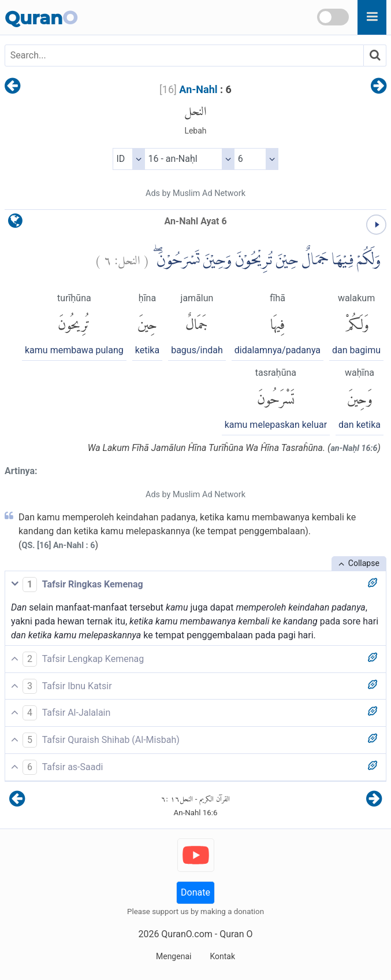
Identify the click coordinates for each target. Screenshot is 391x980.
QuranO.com (187, 934)
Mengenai (174, 956)
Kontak (222, 956)
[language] (15, 223)
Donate (195, 892)
